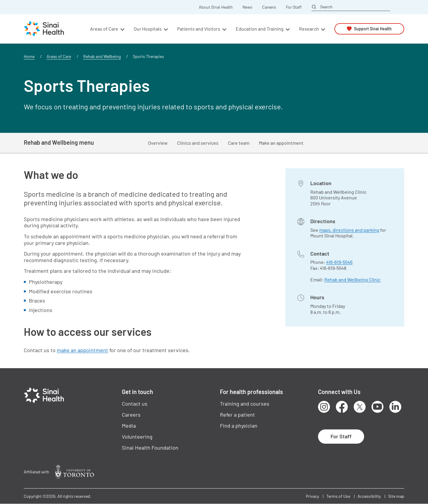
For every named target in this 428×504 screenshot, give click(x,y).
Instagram (324, 407)
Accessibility (369, 496)
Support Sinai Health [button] (373, 29)
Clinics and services (198, 143)
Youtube (377, 407)
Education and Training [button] (260, 29)
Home (29, 56)
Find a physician (239, 426)
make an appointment (82, 350)
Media (129, 426)
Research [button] (309, 29)
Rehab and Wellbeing (102, 56)
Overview (158, 143)
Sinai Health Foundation (150, 448)
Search (326, 7)
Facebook (342, 407)
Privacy (312, 496)
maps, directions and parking (349, 230)
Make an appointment (281, 143)
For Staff (294, 7)
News (247, 7)
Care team (239, 143)
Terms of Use (338, 496)
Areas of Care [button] (104, 29)
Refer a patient (237, 415)
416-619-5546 (339, 262)
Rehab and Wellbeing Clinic (352, 279)
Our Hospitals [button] (148, 29)
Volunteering (137, 437)
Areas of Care (59, 56)
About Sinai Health (216, 7)
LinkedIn (395, 407)
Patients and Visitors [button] (199, 29)
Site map (396, 496)
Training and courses (245, 404)
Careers (269, 7)
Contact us (135, 404)
